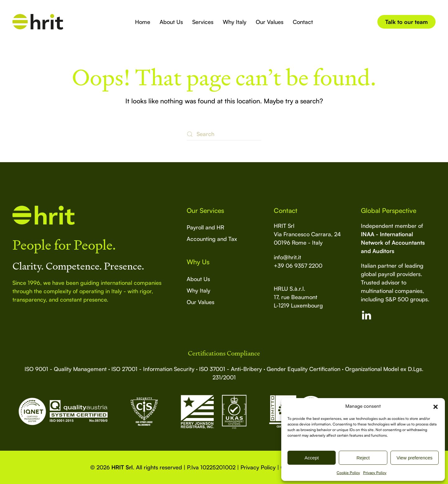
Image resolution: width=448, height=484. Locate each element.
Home (143, 22)
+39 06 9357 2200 (298, 265)
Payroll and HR (205, 227)
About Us (171, 22)
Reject (363, 458)
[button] (436, 406)
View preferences (415, 458)
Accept (312, 458)
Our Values (270, 22)
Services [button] (203, 22)
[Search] (224, 134)
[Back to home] (38, 22)
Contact (303, 22)
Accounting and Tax (212, 239)
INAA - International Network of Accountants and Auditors (393, 242)
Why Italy (235, 22)
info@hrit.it (287, 257)
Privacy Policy (375, 473)
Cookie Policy (348, 473)
